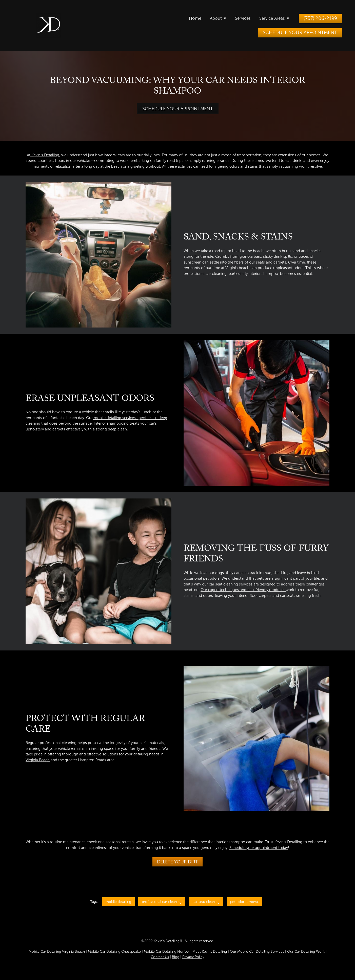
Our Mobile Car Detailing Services (257, 952)
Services (243, 18)
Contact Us (160, 957)
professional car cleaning (162, 902)
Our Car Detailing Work (306, 952)
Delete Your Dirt (177, 862)
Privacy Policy (193, 957)
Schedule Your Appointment (300, 32)
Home (195, 18)
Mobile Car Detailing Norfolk (167, 952)
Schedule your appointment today (259, 848)
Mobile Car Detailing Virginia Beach (57, 952)
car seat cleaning (206, 902)
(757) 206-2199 (320, 18)
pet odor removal (244, 902)
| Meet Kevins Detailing (208, 952)
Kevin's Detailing (45, 155)
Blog (176, 957)
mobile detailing (118, 902)
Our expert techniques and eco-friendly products (243, 590)
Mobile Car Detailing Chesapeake (114, 952)
